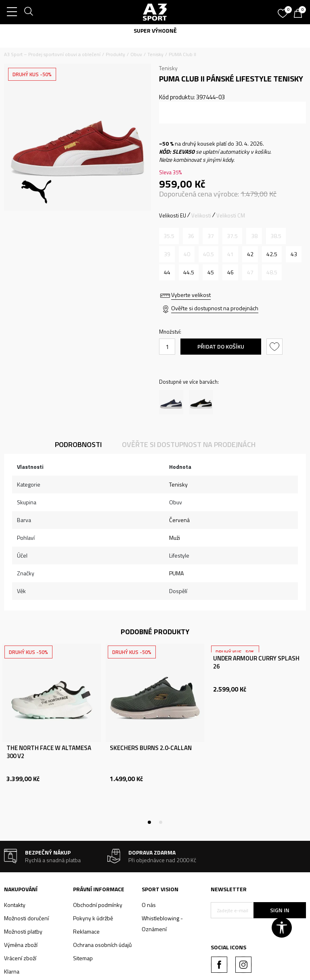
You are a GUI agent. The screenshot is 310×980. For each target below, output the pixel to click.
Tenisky (155, 54)
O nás (149, 905)
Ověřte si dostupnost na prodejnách (215, 308)
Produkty (115, 54)
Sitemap (83, 958)
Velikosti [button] (201, 215)
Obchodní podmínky (98, 905)
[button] (275, 347)
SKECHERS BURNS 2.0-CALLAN (151, 748)
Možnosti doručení (26, 918)
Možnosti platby (23, 931)
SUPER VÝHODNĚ (155, 30)
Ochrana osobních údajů (102, 945)
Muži (175, 538)
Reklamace (86, 931)
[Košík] (300, 14)
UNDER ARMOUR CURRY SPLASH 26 (256, 662)
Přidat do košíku (221, 346)
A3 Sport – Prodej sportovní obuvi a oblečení (52, 54)
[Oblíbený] (284, 10)
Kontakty (15, 905)
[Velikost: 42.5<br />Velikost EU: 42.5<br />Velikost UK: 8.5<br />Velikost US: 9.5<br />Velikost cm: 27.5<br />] (272, 254)
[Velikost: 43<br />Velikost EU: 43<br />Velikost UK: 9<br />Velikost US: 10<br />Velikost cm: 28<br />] (294, 254)
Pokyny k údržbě (93, 918)
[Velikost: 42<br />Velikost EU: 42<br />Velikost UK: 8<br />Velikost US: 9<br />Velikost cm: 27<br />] (250, 254)
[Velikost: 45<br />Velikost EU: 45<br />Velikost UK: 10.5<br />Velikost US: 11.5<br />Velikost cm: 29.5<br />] (211, 272)
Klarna (12, 971)
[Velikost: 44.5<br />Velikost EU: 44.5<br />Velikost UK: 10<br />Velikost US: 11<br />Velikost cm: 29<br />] (189, 272)
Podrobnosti (78, 444)
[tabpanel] (52, 733)
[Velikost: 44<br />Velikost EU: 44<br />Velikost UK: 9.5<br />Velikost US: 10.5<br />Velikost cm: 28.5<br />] (167, 272)
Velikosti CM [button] (231, 215)
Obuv (136, 54)
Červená (179, 520)
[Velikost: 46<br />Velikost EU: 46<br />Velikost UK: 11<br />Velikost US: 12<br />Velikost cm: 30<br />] (230, 272)
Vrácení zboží (20, 958)
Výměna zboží (21, 945)
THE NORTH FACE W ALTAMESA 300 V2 (49, 752)
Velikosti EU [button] (173, 215)
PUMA (176, 573)
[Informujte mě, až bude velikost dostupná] (169, 236)
